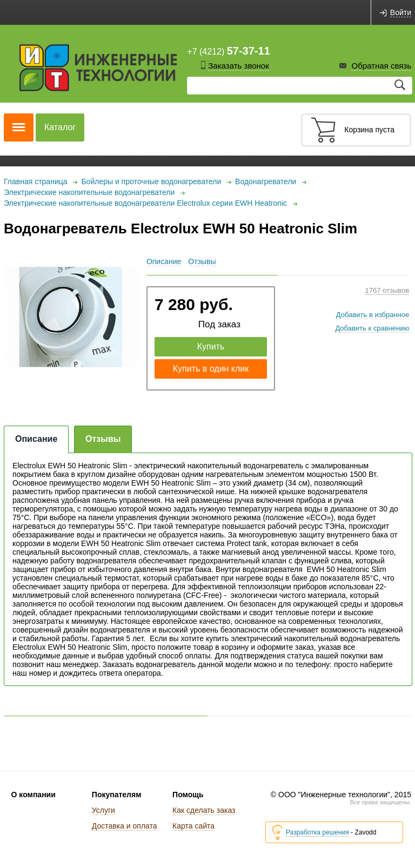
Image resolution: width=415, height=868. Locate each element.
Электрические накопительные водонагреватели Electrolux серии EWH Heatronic (145, 203)
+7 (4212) (228, 51)
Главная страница (36, 181)
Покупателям (117, 795)
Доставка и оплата (125, 826)
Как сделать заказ (204, 810)
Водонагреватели (266, 181)
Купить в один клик (211, 369)
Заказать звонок (238, 66)
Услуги (103, 810)
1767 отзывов (387, 290)
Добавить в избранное (373, 315)
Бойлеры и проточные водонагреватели (151, 181)
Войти (401, 13)
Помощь (188, 795)
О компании (34, 795)
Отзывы (202, 261)
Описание (164, 261)
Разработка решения (317, 833)
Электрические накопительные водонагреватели (89, 192)
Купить (211, 346)
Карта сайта (193, 826)
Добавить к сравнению (372, 328)
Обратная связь (381, 66)
